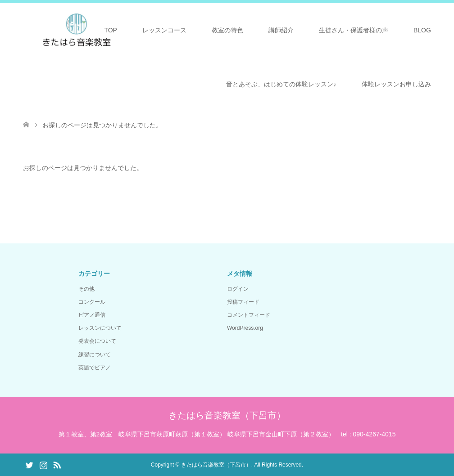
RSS (57, 464)
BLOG (422, 30)
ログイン (238, 289)
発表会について (97, 341)
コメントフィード (249, 315)
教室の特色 (227, 30)
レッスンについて (100, 328)
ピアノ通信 (92, 315)
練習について (95, 355)
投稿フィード (243, 302)
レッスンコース (164, 30)
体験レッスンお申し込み (396, 84)
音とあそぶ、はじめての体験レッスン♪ (281, 84)
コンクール (92, 302)
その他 (86, 289)
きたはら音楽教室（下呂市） (227, 415)
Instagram (43, 464)
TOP (111, 30)
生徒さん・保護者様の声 (354, 30)
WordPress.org (245, 328)
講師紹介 (281, 30)
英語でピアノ (95, 368)
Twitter (29, 464)
